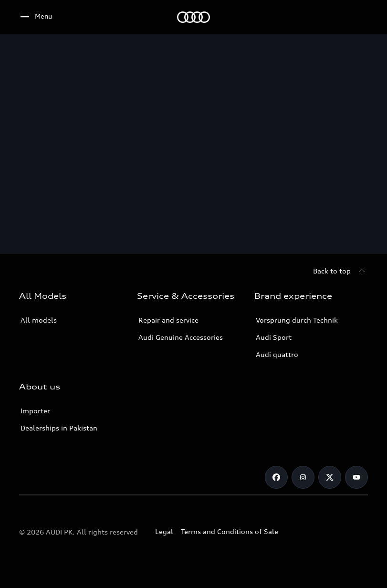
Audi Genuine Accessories (181, 337)
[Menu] (36, 17)
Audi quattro (277, 354)
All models (39, 320)
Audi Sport (274, 337)
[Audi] (193, 17)
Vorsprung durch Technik (297, 320)
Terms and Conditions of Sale (230, 531)
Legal (164, 531)
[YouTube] (356, 477)
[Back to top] (340, 271)
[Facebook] (276, 477)
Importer (35, 411)
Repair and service (168, 320)
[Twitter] (330, 477)
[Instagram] (303, 477)
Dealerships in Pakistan (59, 428)
